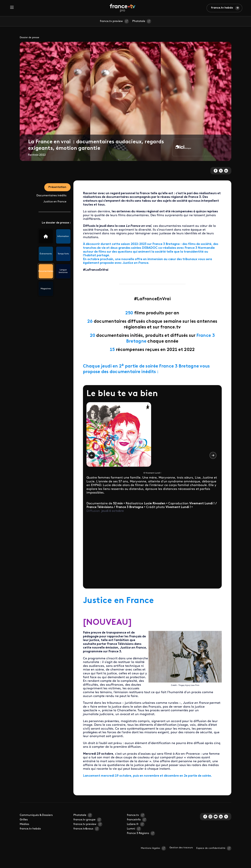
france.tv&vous (83, 829)
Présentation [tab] (57, 187)
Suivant (213, 455)
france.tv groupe (84, 820)
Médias (24, 824)
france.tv (133, 815)
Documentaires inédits (51, 196)
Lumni (131, 829)
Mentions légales (150, 848)
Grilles (24, 820)
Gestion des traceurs (181, 848)
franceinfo (134, 820)
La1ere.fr (133, 824)
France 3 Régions (138, 833)
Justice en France (55, 202)
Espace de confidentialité (211, 848)
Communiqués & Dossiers (36, 815)
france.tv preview (111, 21)
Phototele (139, 21)
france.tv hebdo (222, 8)
